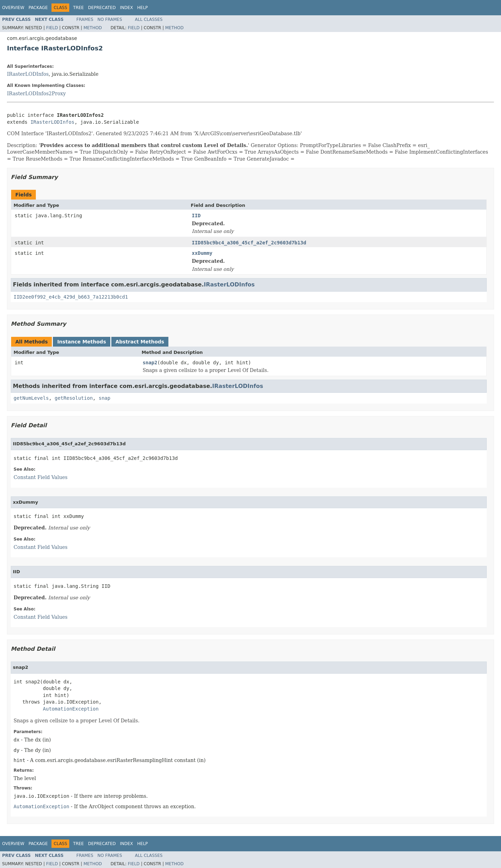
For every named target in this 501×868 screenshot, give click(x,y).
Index (127, 8)
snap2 (150, 363)
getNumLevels (31, 398)
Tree (78, 8)
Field (52, 28)
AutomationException (71, 709)
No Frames (110, 19)
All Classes (149, 19)
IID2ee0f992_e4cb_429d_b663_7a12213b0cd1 (71, 297)
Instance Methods (81, 342)
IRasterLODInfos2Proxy (36, 94)
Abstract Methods (140, 342)
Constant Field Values (41, 477)
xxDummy (202, 253)
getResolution (74, 398)
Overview (13, 8)
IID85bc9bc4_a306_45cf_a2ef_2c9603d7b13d (249, 243)
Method (93, 28)
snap (104, 398)
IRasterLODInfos (28, 74)
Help (142, 8)
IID (196, 216)
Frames (85, 19)
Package (38, 8)
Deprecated (102, 8)
